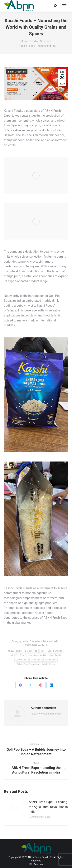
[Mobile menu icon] (64, 6)
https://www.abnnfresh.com (46, 714)
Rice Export (36, 660)
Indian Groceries (17, 72)
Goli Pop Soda (18, 655)
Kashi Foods (55, 655)
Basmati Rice (31, 651)
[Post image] (14, 808)
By (50, 641)
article (19, 651)
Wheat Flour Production (28, 664)
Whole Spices (48, 664)
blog (43, 651)
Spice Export (50, 660)
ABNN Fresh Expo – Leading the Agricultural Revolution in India (48, 807)
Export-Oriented (55, 651)
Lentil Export (22, 660)
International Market (37, 655)
